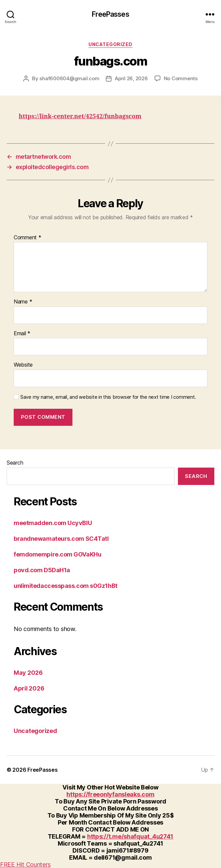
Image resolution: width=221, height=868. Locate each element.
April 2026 (29, 688)
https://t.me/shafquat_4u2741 (130, 836)
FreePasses (110, 14)
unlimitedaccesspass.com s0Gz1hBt (66, 586)
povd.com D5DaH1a (42, 570)
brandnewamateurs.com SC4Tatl (61, 539)
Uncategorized (110, 44)
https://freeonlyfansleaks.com (110, 794)
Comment (28, 238)
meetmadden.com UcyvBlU (53, 523)
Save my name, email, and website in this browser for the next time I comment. (108, 397)
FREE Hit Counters (25, 864)
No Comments (181, 78)
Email (22, 334)
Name (23, 302)
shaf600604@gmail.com (69, 78)
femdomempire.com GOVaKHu (57, 554)
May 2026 (28, 673)
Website (23, 365)
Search (15, 463)
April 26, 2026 (131, 78)
